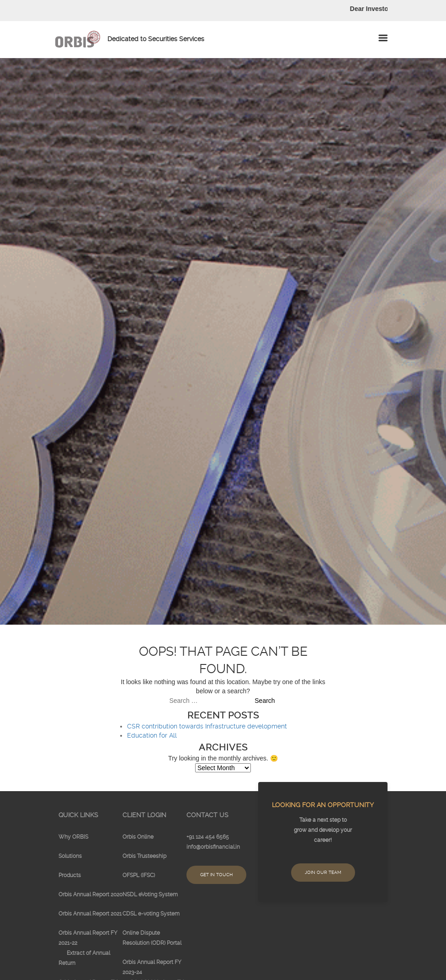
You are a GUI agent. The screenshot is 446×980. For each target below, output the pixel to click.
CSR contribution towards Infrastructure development (207, 726)
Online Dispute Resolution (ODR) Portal (152, 938)
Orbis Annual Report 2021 (90, 914)
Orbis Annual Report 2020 (90, 894)
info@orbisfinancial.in (213, 847)
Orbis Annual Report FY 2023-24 (152, 967)
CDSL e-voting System (151, 914)
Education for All (152, 735)
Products (70, 875)
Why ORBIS (73, 837)
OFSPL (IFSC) (139, 875)
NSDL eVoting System (150, 894)
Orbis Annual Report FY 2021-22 (88, 938)
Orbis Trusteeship (144, 856)
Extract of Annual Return (84, 958)
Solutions (70, 856)
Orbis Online (138, 837)
